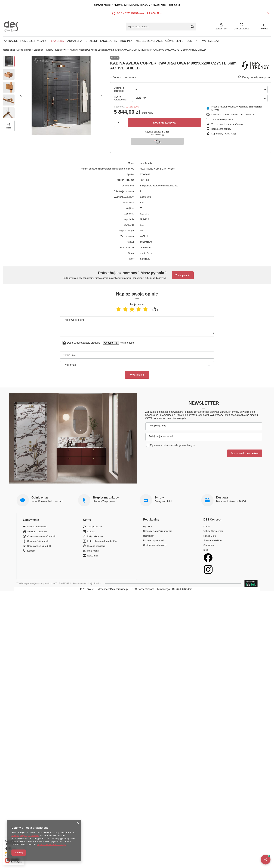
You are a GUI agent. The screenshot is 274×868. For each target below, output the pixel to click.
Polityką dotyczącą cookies (25, 835)
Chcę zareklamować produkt (42, 536)
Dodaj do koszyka (164, 123)
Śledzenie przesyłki (37, 532)
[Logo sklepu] (11, 27)
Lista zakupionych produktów (102, 541)
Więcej (172, 169)
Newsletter (204, 403)
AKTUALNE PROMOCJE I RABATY (132, 5)
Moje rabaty (93, 551)
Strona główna (24, 50)
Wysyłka (147, 526)
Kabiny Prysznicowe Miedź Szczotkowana (91, 50)
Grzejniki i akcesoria (101, 41)
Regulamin (149, 536)
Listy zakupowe (241, 29)
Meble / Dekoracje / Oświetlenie (159, 41)
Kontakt (31, 551)
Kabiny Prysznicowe (56, 50)
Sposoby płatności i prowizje (158, 531)
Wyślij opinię (137, 375)
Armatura (75, 41)
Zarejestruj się (95, 527)
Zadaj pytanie (183, 275)
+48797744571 (87, 589)
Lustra (192, 41)
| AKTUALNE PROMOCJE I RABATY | (25, 41)
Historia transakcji (96, 546)
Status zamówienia (37, 527)
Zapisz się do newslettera (245, 453)
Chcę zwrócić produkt (38, 541)
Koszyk (91, 532)
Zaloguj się (221, 29)
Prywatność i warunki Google (51, 844)
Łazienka (58, 41)
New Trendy (146, 163)
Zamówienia (31, 520)
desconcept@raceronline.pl (113, 589)
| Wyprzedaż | (211, 41)
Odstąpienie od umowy (155, 545)
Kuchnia (126, 41)
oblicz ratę (230, 134)
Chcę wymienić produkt (39, 546)
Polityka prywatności (154, 540)
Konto (87, 520)
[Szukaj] (192, 27)
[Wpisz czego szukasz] (161, 27)
